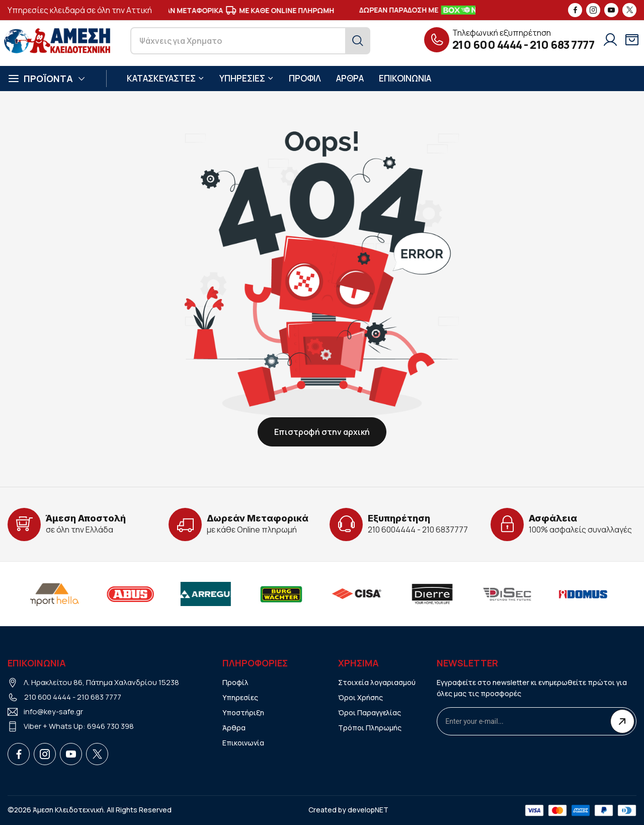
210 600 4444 (487, 45)
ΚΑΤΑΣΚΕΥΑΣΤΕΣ (166, 78)
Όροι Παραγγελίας (370, 713)
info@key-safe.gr (53, 711)
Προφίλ (235, 682)
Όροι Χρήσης (360, 697)
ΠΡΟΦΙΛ (305, 78)
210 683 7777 (562, 45)
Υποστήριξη (243, 713)
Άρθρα (234, 728)
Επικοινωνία (243, 743)
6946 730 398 (110, 726)
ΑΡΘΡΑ (350, 78)
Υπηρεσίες (240, 697)
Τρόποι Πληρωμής (370, 728)
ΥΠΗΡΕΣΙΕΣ (247, 78)
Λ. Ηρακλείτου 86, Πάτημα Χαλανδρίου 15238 (101, 682)
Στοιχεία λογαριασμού (377, 682)
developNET (368, 810)
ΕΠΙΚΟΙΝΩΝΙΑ (405, 78)
